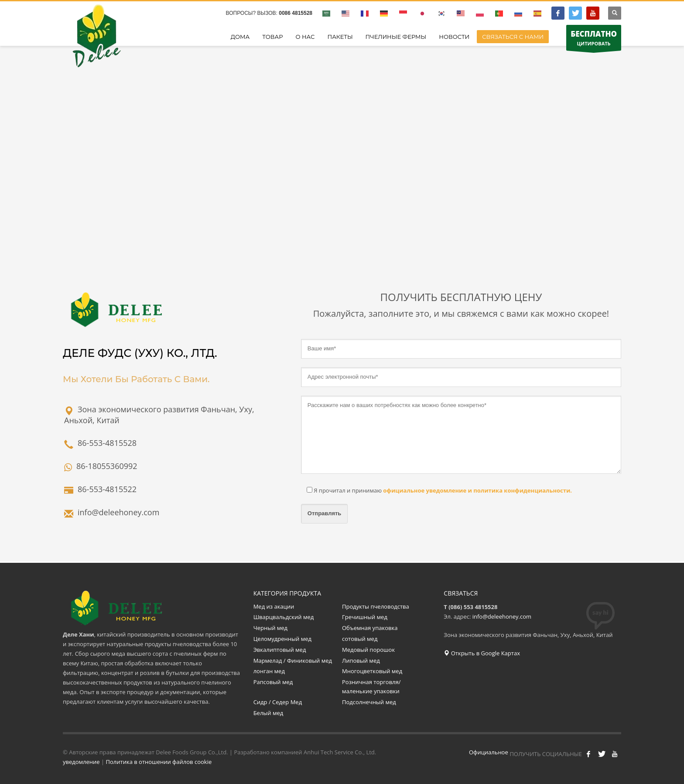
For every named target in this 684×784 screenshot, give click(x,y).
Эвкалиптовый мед (280, 650)
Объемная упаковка (370, 628)
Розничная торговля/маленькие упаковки (371, 686)
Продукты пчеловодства (376, 606)
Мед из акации (274, 606)
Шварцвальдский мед (284, 617)
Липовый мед (361, 661)
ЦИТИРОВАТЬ (594, 40)
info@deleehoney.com (502, 616)
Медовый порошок (368, 650)
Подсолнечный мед (370, 702)
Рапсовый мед (273, 682)
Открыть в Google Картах (482, 653)
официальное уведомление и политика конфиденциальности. (477, 490)
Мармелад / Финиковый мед (293, 661)
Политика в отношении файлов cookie (159, 762)
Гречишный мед (365, 617)
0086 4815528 (296, 13)
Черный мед (270, 628)
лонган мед (269, 671)
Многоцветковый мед (372, 671)
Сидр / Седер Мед (278, 702)
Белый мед (268, 713)
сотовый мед (360, 639)
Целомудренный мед (282, 639)
